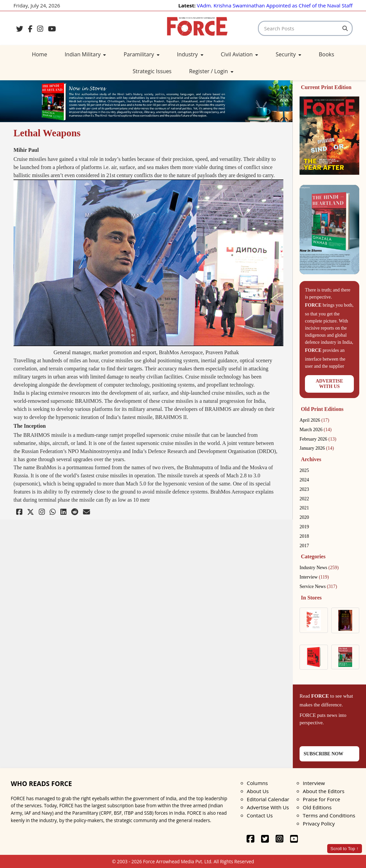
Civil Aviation (240, 54)
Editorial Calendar (268, 799)
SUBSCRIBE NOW (323, 754)
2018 (304, 536)
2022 (304, 499)
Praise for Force (322, 799)
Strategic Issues (152, 71)
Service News (318, 586)
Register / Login (211, 71)
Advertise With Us (268, 807)
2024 (304, 480)
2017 (304, 546)
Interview (314, 577)
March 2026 (316, 430)
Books (327, 54)
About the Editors (324, 791)
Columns (257, 783)
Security (288, 54)
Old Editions (317, 807)
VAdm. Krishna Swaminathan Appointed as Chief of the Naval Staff (275, 5)
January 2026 (317, 448)
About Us (258, 791)
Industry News (319, 568)
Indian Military (86, 54)
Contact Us (260, 815)
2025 (304, 470)
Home (39, 54)
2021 (304, 508)
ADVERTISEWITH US (329, 384)
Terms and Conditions (329, 815)
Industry (190, 54)
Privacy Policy (319, 823)
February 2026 (318, 439)
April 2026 (314, 420)
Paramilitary (141, 54)
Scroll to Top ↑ (345, 849)
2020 (304, 517)
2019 (304, 527)
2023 (304, 489)
